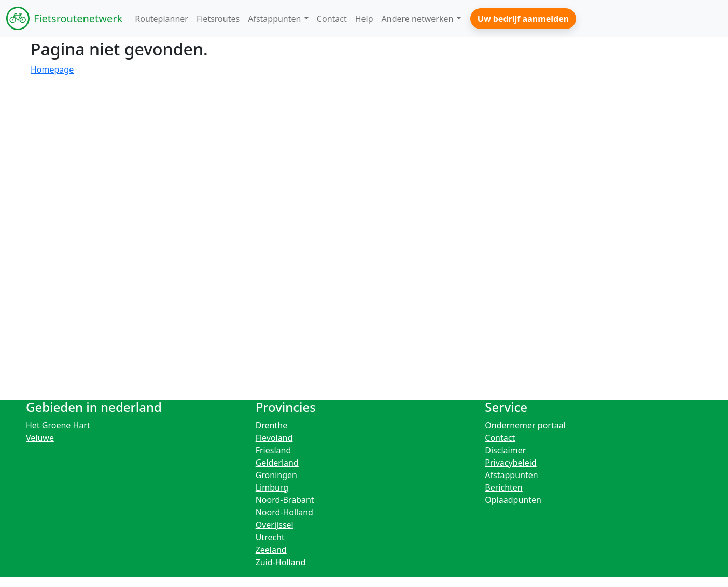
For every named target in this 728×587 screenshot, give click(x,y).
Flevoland (274, 438)
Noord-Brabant (285, 500)
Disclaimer (505, 450)
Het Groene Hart (58, 425)
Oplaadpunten (513, 500)
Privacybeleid (510, 463)
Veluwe (40, 438)
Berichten (503, 487)
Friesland (274, 450)
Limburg (272, 487)
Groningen (276, 475)
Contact (500, 438)
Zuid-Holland (281, 562)
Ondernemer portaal (525, 425)
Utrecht (270, 537)
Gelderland (277, 463)
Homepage (52, 69)
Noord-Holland (284, 512)
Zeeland (271, 550)
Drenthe (272, 425)
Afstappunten (511, 475)
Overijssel (275, 525)
